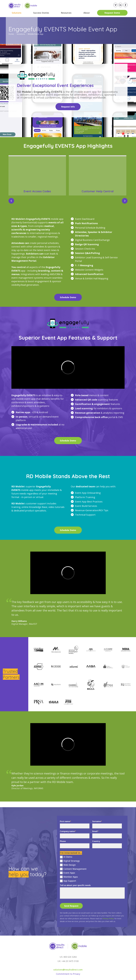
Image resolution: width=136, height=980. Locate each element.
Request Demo (112, 13)
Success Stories (41, 13)
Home (11, 34)
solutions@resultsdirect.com (68, 970)
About (87, 13)
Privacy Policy (108, 919)
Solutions (17, 13)
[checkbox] (92, 869)
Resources (66, 13)
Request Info (68, 107)
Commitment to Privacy (68, 974)
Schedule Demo (68, 297)
